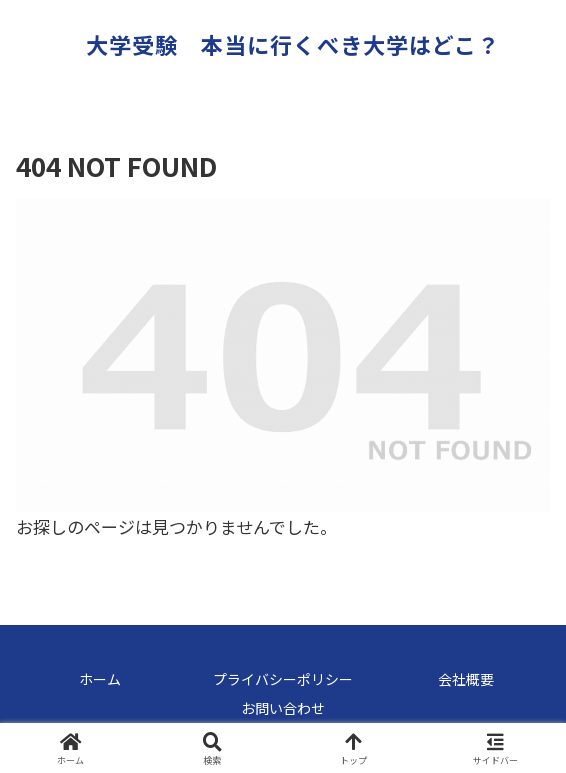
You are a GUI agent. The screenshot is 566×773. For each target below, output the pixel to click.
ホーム (100, 679)
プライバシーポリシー (283, 679)
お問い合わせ (283, 708)
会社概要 (466, 679)
